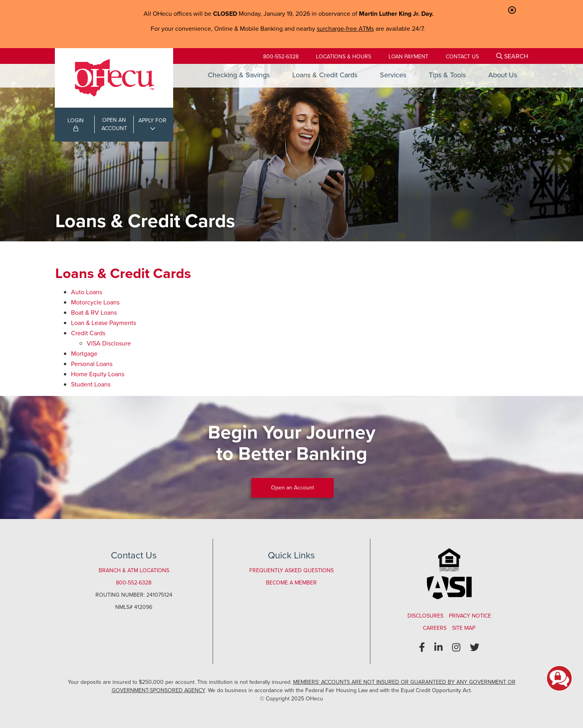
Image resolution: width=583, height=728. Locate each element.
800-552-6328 (281, 57)
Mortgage (84, 354)
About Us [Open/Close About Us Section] (503, 75)
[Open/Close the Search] (512, 56)
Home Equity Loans (98, 374)
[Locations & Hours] (344, 57)
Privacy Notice (470, 616)
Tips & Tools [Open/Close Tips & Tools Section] (447, 75)
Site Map (464, 628)
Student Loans (91, 384)
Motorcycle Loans (95, 302)
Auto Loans (87, 292)
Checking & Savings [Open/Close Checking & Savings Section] (239, 75)
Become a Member (291, 583)
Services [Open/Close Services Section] (393, 75)
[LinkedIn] (438, 648)
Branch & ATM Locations (134, 570)
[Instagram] (456, 648)
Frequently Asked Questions (291, 570)
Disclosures (425, 616)
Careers (435, 628)
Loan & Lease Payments (104, 323)
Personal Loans (92, 364)
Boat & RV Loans (94, 313)
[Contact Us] (462, 57)
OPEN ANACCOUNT (114, 124)
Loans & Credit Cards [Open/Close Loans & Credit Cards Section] (325, 75)
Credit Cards (88, 333)
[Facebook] (422, 648)
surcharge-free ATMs (345, 29)
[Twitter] (475, 648)
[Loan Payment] (408, 57)
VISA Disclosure (109, 343)
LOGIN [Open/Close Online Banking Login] (76, 124)
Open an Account (292, 488)
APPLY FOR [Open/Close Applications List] (152, 120)
